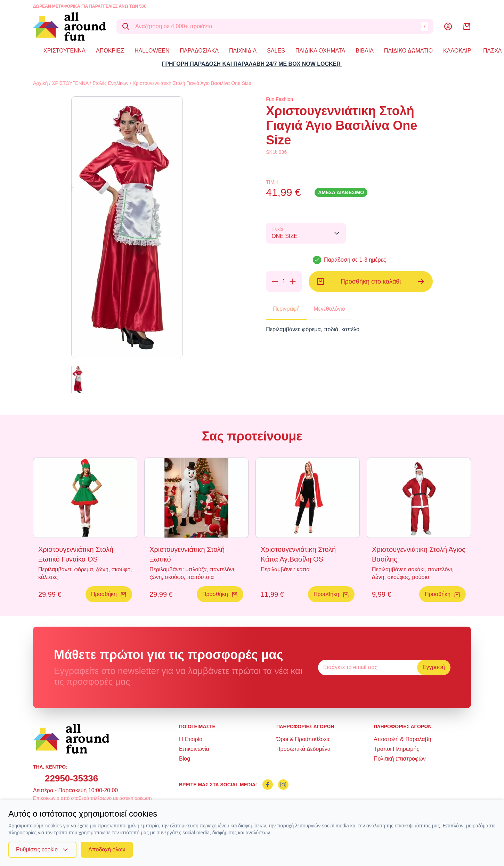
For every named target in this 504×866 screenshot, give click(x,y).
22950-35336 (71, 778)
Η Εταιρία (191, 739)
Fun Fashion (279, 99)
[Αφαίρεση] (275, 281)
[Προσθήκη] (293, 281)
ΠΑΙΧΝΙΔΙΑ (243, 51)
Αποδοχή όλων (107, 849)
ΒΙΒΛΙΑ (365, 51)
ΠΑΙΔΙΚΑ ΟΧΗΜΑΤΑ (320, 51)
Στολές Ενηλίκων (111, 83)
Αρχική (40, 83)
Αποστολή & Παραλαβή (403, 739)
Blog (185, 759)
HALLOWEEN (152, 51)
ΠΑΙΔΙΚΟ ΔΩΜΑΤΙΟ (408, 51)
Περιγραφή (286, 309)
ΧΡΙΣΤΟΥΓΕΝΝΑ (64, 51)
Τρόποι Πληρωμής (396, 749)
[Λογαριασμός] (448, 26)
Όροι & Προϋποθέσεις (303, 739)
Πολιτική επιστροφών (400, 759)
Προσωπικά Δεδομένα (303, 749)
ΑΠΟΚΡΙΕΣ (110, 51)
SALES (276, 51)
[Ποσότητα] (284, 281)
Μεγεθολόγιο (329, 309)
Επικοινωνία (194, 749)
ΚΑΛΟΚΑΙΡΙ (458, 51)
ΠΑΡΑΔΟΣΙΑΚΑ (200, 51)
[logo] (70, 26)
